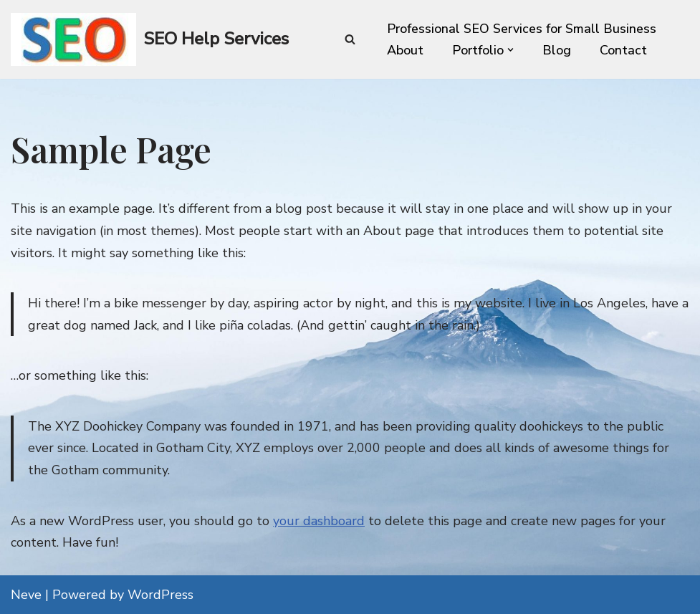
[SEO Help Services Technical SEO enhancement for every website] (150, 39)
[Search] (350, 39)
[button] (510, 50)
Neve (26, 595)
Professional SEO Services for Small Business (522, 29)
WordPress (160, 595)
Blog (557, 50)
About (405, 50)
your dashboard (319, 521)
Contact (623, 50)
